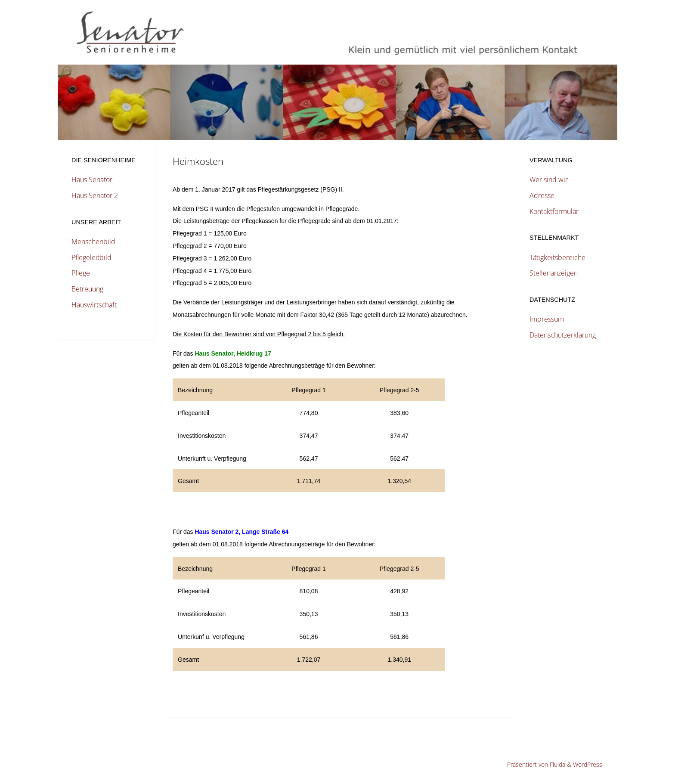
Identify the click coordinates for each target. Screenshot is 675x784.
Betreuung (87, 289)
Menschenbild (93, 242)
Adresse (542, 195)
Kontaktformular (554, 211)
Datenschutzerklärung (563, 335)
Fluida (557, 764)
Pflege (81, 273)
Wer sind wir (549, 180)
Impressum (547, 319)
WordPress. (588, 764)
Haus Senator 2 (95, 195)
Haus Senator (92, 180)
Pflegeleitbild (91, 257)
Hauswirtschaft (94, 305)
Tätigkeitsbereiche (557, 257)
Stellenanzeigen (554, 273)
